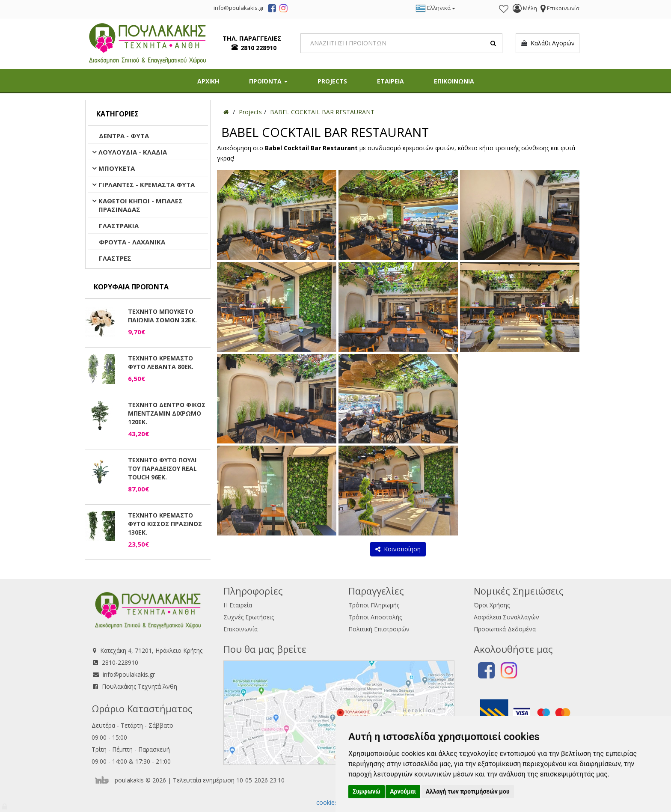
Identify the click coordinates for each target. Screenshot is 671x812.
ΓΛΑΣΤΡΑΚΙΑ (119, 226)
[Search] (402, 43)
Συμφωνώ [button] (367, 791)
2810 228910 (258, 48)
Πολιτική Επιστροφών (379, 629)
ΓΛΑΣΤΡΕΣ (115, 258)
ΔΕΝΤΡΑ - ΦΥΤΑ (124, 136)
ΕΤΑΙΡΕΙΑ (390, 81)
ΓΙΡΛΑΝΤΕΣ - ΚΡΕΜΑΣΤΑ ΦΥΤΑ (147, 184)
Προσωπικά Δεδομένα (505, 629)
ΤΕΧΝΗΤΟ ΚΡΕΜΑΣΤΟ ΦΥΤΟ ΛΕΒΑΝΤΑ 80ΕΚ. (161, 362)
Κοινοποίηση (398, 549)
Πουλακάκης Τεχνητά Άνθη (140, 686)
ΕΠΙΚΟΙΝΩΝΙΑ (454, 81)
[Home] (226, 112)
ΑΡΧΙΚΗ (208, 81)
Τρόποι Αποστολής (375, 617)
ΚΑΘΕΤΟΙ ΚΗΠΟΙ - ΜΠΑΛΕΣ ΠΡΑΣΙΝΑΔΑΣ (141, 205)
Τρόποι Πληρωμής (374, 605)
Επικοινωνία (240, 629)
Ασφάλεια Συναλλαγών (506, 617)
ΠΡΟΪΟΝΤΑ (268, 81)
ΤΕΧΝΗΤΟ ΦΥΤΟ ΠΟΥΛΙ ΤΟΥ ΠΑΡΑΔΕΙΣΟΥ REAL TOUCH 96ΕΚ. (162, 468)
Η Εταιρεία (238, 605)
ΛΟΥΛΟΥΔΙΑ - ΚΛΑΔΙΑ (133, 152)
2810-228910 (120, 662)
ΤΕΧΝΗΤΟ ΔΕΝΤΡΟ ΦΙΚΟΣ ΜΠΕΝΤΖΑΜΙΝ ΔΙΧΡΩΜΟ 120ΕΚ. (167, 413)
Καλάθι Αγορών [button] (548, 43)
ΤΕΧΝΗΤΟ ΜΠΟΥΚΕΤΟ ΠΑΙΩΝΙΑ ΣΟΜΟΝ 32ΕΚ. (162, 316)
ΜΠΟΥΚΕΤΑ (117, 168)
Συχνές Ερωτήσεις (249, 617)
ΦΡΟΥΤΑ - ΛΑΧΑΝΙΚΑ (132, 242)
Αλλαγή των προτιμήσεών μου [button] (468, 791)
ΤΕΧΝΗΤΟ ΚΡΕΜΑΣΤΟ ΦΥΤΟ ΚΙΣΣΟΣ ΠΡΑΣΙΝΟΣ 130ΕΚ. (165, 524)
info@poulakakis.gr (129, 674)
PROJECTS (332, 81)
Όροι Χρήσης (492, 605)
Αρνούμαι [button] (403, 791)
